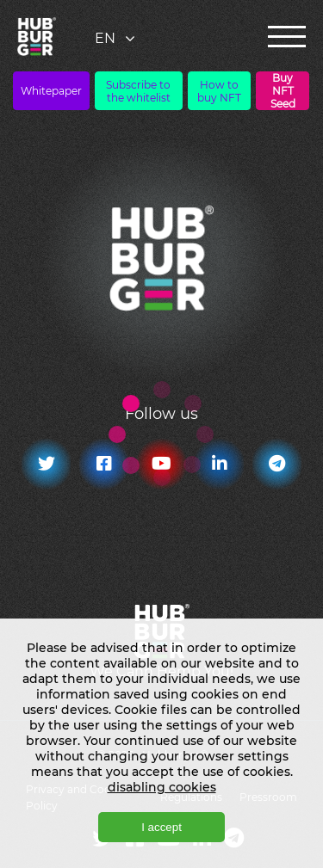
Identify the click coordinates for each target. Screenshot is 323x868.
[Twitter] (46, 464)
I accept (161, 827)
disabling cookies (162, 787)
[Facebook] (104, 464)
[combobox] (116, 38)
